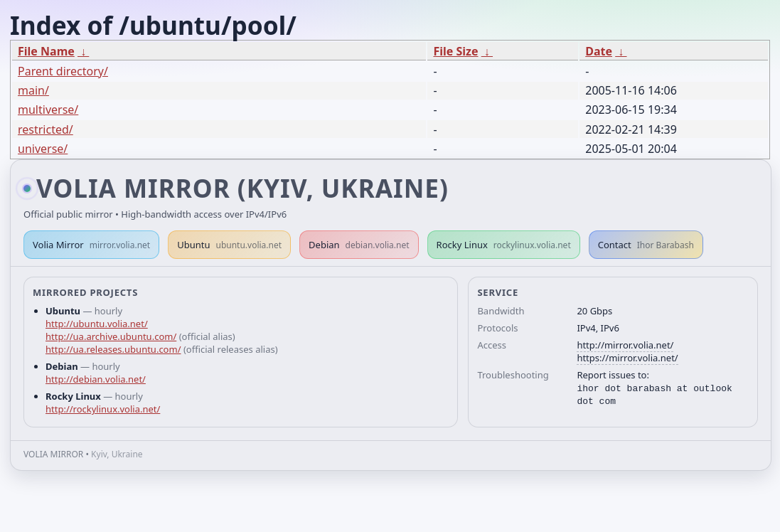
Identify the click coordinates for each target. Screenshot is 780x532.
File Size (455, 51)
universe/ (43, 149)
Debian (359, 245)
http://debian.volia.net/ (96, 379)
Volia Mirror (91, 245)
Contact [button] (646, 245)
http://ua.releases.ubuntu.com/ (113, 349)
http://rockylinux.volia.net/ (103, 409)
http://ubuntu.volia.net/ (97, 324)
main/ (33, 90)
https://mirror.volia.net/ (627, 358)
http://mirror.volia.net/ (625, 345)
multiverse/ (48, 110)
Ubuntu (229, 245)
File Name (46, 51)
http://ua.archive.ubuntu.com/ (111, 336)
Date (599, 51)
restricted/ (46, 129)
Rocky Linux (504, 245)
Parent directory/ (63, 71)
